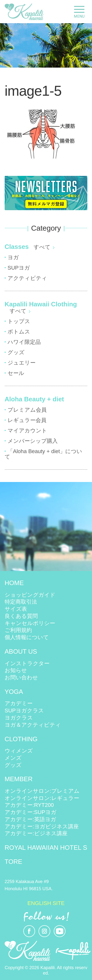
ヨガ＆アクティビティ (33, 725)
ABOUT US (21, 651)
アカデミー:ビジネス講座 (36, 833)
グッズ (16, 352)
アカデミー (19, 703)
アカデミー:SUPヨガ (31, 812)
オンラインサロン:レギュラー (42, 798)
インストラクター (27, 663)
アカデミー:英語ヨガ (30, 819)
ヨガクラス (19, 718)
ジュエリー (22, 363)
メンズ (13, 758)
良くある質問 (21, 616)
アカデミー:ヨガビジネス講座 (42, 826)
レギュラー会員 (27, 420)
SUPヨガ (19, 268)
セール (16, 373)
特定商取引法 (21, 602)
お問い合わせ (21, 677)
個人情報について (27, 637)
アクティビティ (27, 278)
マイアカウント (27, 431)
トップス (19, 321)
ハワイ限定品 (24, 342)
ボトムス (19, 332)
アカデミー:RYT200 (29, 805)
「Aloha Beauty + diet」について (43, 454)
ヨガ (13, 257)
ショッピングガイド (30, 595)
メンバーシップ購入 (33, 441)
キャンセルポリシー (30, 623)
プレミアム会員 (27, 410)
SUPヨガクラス (24, 711)
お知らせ (16, 670)
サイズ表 (16, 609)
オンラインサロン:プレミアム (42, 791)
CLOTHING (21, 739)
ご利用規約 (18, 630)
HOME (14, 583)
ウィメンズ (19, 751)
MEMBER (19, 779)
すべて (42, 247)
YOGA (14, 692)
